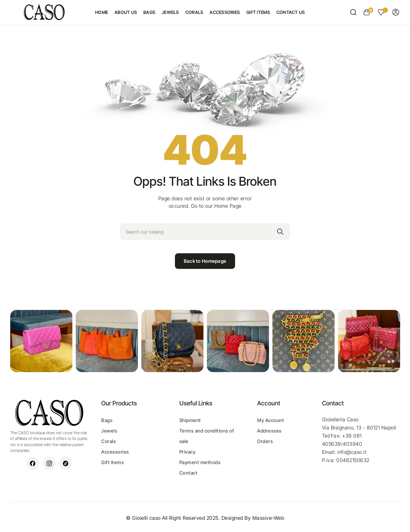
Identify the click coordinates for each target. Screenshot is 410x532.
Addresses (269, 431)
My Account (271, 420)
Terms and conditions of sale (207, 436)
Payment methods (200, 462)
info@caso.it (352, 452)
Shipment (190, 420)
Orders (265, 441)
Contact (189, 473)
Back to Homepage (205, 261)
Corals (109, 441)
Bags (107, 420)
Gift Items (112, 462)
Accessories (115, 452)
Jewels (109, 431)
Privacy (188, 452)
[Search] (205, 232)
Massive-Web (268, 518)
